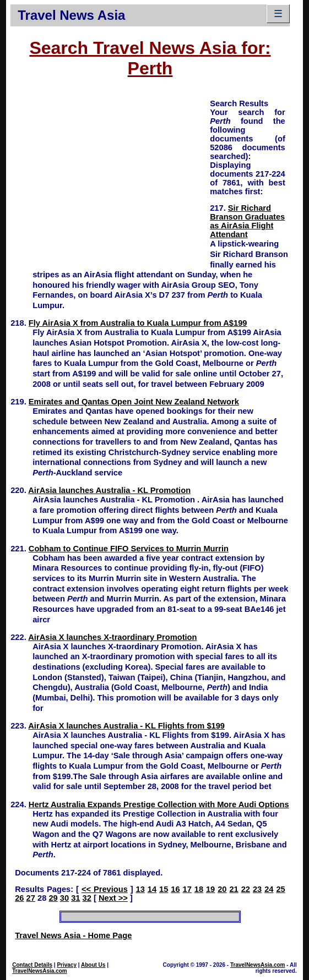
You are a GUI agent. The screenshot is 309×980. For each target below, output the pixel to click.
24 (269, 889)
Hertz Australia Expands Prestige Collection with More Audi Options (159, 804)
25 (280, 889)
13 (140, 889)
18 (199, 889)
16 (175, 889)
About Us (93, 965)
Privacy (67, 965)
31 (75, 898)
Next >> (113, 898)
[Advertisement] (110, 175)
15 (164, 889)
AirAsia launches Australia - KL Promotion (109, 490)
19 (210, 889)
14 (152, 889)
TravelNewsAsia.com (40, 971)
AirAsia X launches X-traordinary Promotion (112, 637)
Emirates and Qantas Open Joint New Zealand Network (134, 402)
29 (53, 898)
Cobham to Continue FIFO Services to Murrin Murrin (129, 549)
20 (222, 889)
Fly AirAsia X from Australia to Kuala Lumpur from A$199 (138, 323)
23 (257, 889)
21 (234, 889)
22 (246, 889)
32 (87, 898)
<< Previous (105, 889)
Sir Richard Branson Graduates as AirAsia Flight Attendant (247, 221)
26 (19, 898)
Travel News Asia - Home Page (73, 935)
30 (64, 898)
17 (187, 889)
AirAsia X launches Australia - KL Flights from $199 (126, 726)
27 (31, 898)
